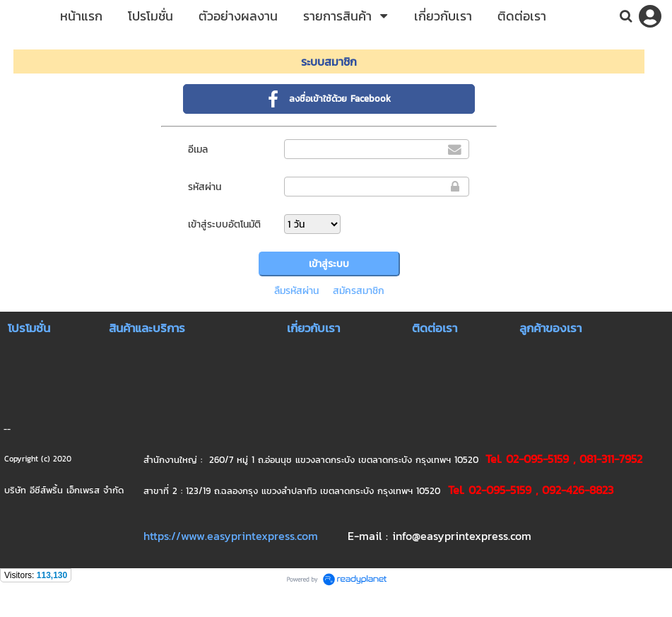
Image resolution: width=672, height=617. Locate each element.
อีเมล (198, 149)
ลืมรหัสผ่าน (296, 291)
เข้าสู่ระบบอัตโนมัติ (224, 224)
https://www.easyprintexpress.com (231, 536)
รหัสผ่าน (205, 187)
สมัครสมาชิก (359, 291)
